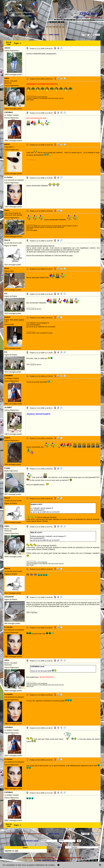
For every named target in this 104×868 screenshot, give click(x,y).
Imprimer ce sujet (11, 851)
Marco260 (90, 17)
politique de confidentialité (71, 858)
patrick (97, 17)
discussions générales (37, 35)
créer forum (27, 858)
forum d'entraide (40, 858)
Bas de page (9, 43)
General (22, 35)
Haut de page (9, 825)
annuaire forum (53, 858)
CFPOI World (11, 35)
